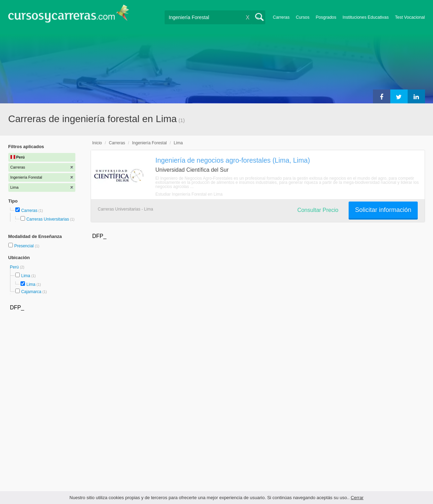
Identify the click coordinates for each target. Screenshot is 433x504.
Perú (15, 267)
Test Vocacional (410, 17)
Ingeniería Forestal (149, 143)
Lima (26, 276)
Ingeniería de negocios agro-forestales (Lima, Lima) (233, 160)
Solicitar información (383, 210)
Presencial (24, 246)
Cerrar (357, 498)
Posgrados (326, 17)
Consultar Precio (318, 210)
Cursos (303, 17)
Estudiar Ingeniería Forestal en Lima (189, 194)
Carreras (281, 17)
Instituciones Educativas (365, 17)
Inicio (97, 143)
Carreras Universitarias (48, 219)
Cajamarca (31, 292)
